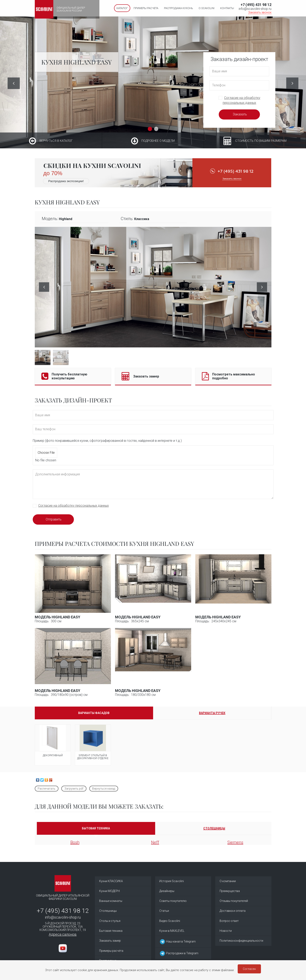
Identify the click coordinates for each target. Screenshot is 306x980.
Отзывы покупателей (234, 902)
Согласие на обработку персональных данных (74, 506)
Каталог (122, 8)
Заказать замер (110, 944)
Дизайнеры (167, 892)
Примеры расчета (146, 8)
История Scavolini (172, 882)
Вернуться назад (104, 789)
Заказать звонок (260, 12)
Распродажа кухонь (179, 8)
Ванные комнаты (111, 902)
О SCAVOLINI (207, 8)
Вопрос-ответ (229, 923)
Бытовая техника (111, 934)
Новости (226, 934)
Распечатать (47, 789)
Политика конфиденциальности (241, 944)
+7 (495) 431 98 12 (256, 5)
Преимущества (230, 892)
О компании (228, 882)
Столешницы (108, 913)
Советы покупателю (173, 902)
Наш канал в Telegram (177, 945)
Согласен (249, 969)
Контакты (227, 8)
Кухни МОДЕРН (109, 892)
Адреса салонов (63, 934)
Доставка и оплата (233, 913)
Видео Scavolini (170, 923)
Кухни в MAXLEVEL (172, 934)
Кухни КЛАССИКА (111, 882)
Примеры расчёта (111, 954)
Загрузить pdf (74, 789)
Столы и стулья (110, 923)
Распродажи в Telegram (179, 956)
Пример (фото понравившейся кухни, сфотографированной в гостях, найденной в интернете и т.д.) (107, 441)
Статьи (164, 913)
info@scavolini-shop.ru (255, 9)
